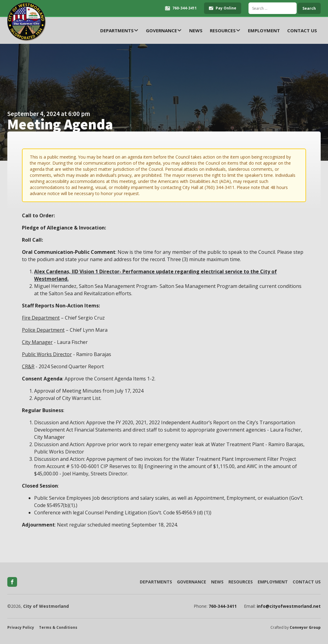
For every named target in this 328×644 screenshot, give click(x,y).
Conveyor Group (305, 628)
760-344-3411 (223, 606)
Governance (164, 30)
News (196, 30)
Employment (264, 30)
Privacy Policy (21, 628)
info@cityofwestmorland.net (289, 606)
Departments (119, 30)
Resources (225, 30)
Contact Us (302, 30)
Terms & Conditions (58, 628)
